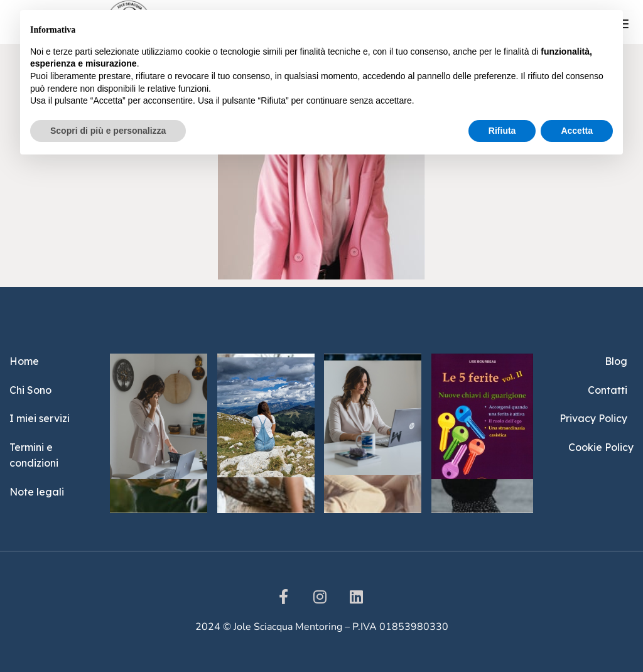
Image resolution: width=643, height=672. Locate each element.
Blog (616, 361)
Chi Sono (30, 390)
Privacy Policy (593, 418)
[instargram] (320, 597)
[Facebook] (284, 597)
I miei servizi (40, 418)
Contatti (608, 390)
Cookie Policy (601, 447)
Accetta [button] (577, 131)
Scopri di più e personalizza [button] (108, 131)
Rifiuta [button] (502, 131)
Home (24, 361)
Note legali (37, 492)
